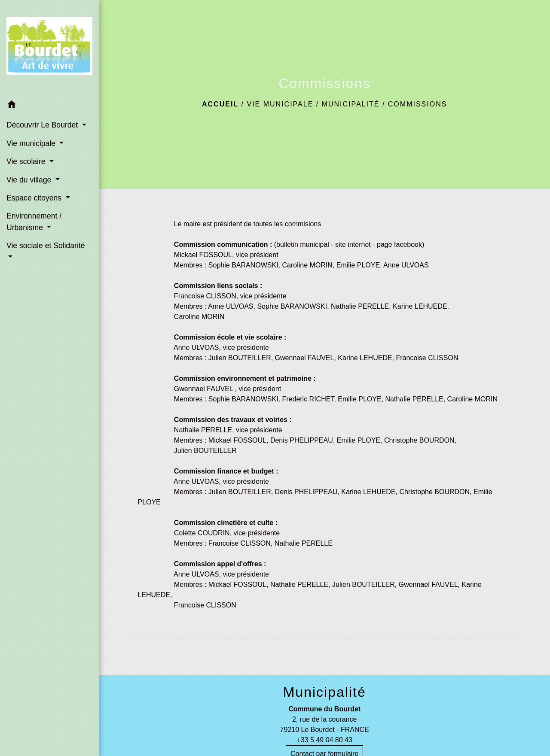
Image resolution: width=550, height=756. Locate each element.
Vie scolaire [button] (27, 161)
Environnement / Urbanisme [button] (34, 222)
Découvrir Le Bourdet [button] (43, 125)
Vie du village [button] (30, 180)
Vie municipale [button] (32, 143)
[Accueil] (49, 48)
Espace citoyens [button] (35, 198)
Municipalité (351, 104)
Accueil (220, 104)
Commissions (418, 104)
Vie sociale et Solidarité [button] (46, 246)
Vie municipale (280, 104)
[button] (49, 106)
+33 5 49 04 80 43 (324, 740)
